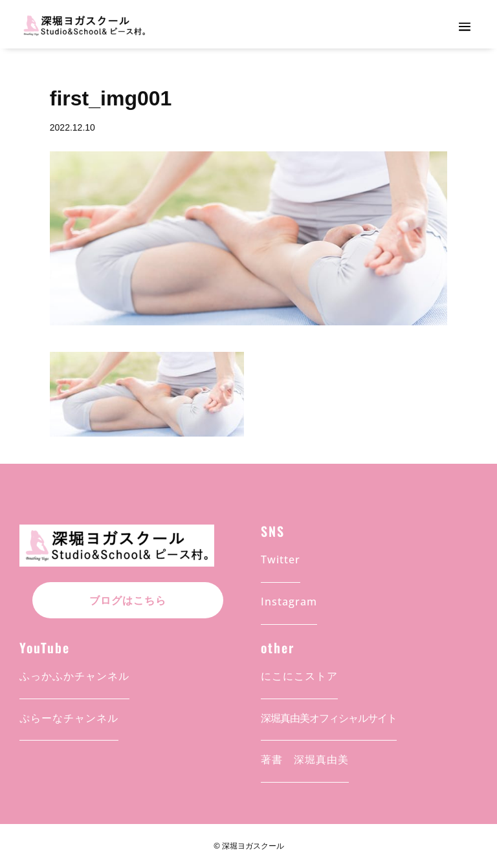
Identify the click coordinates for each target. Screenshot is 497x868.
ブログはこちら (128, 601)
